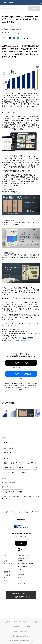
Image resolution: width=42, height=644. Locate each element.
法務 (5, 463)
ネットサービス (9, 453)
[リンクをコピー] (28, 38)
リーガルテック (9, 468)
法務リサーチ (15, 463)
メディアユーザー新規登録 (21, 374)
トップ (5, 512)
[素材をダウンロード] (24, 38)
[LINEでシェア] (18, 38)
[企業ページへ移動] (21, 527)
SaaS (35, 468)
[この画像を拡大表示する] (10, 413)
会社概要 (7, 622)
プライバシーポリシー (21, 622)
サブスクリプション (11, 472)
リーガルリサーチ (30, 463)
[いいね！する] (4, 38)
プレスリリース (16, 512)
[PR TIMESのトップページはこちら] (9, 3)
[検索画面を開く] (40, 3)
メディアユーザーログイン (21, 363)
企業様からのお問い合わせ (21, 631)
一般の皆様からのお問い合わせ (21, 636)
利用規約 (35, 622)
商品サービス (8, 442)
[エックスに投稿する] (10, 38)
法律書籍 (25, 472)
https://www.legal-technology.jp (19, 340)
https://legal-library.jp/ (9, 325)
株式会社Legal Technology (32, 512)
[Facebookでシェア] (14, 38)
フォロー (21, 543)
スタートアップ (24, 468)
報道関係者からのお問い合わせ (21, 627)
